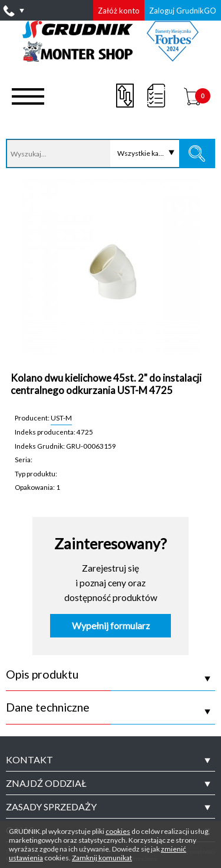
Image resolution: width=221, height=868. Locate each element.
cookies (118, 831)
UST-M (61, 418)
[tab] (111, 760)
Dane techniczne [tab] (48, 707)
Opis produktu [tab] (42, 675)
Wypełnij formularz (111, 626)
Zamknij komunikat (102, 858)
